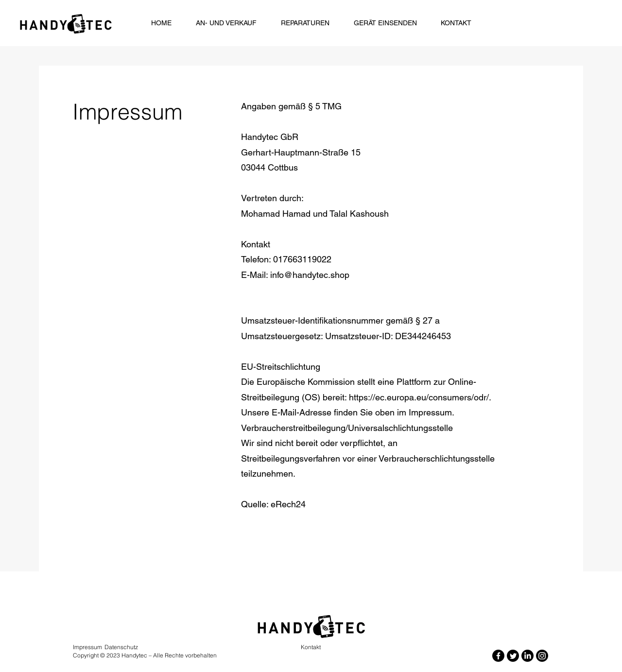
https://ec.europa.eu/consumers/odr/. (420, 397)
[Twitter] (513, 656)
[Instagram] (542, 656)
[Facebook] (498, 656)
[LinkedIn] (527, 656)
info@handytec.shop (310, 275)
